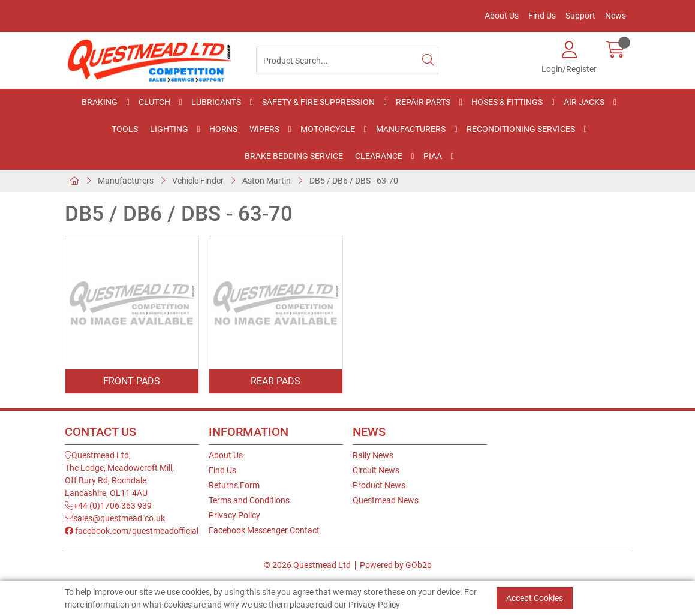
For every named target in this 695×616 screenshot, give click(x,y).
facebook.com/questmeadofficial (132, 531)
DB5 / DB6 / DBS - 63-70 (354, 181)
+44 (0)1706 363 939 (108, 506)
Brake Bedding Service (294, 156)
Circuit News (376, 470)
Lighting (169, 129)
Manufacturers (411, 129)
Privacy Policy (234, 515)
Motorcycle (328, 129)
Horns (223, 129)
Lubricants (216, 102)
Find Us (542, 16)
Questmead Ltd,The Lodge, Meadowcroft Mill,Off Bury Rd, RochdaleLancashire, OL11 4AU (119, 474)
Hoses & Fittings (507, 102)
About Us (502, 16)
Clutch (154, 102)
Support (580, 16)
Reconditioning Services (521, 129)
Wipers (264, 129)
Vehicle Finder (198, 181)
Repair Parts (423, 102)
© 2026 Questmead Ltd (307, 565)
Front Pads (132, 381)
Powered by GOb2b (396, 565)
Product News (379, 485)
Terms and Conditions (249, 500)
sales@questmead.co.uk (115, 518)
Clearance (379, 156)
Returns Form (234, 485)
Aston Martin (267, 181)
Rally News (373, 455)
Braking (100, 102)
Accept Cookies (535, 598)
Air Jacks (584, 102)
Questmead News (386, 500)
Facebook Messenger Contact (264, 530)
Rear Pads (276, 381)
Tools (125, 129)
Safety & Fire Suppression (318, 102)
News (616, 16)
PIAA (433, 156)
